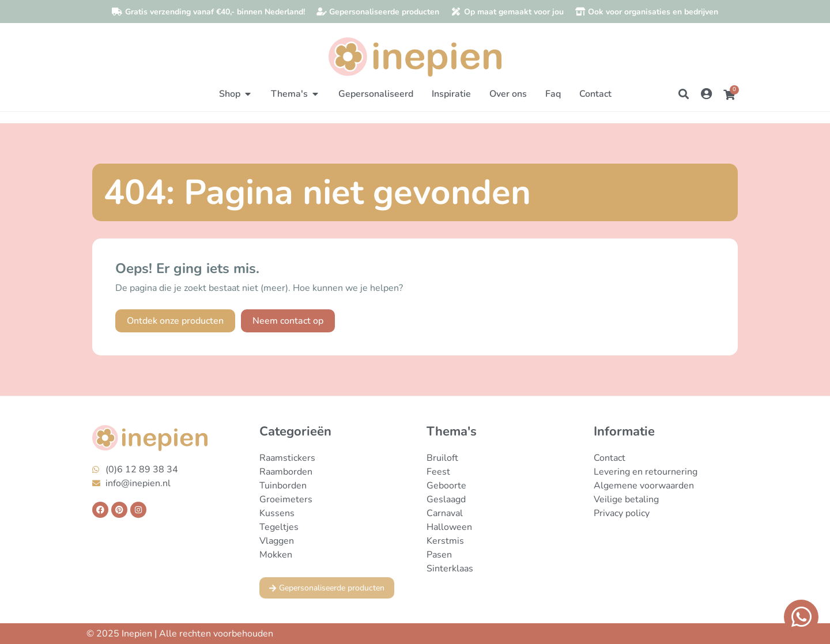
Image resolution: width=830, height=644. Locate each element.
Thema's (452, 431)
